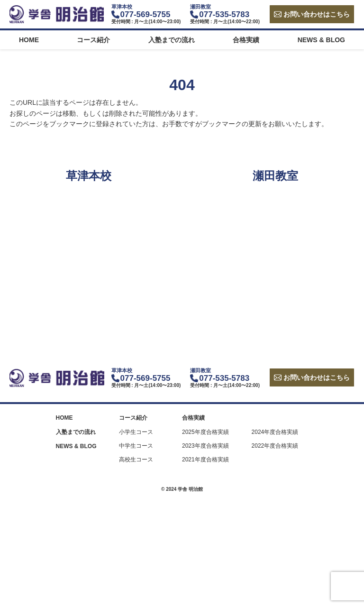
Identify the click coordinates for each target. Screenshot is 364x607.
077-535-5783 (224, 14)
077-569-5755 (146, 14)
